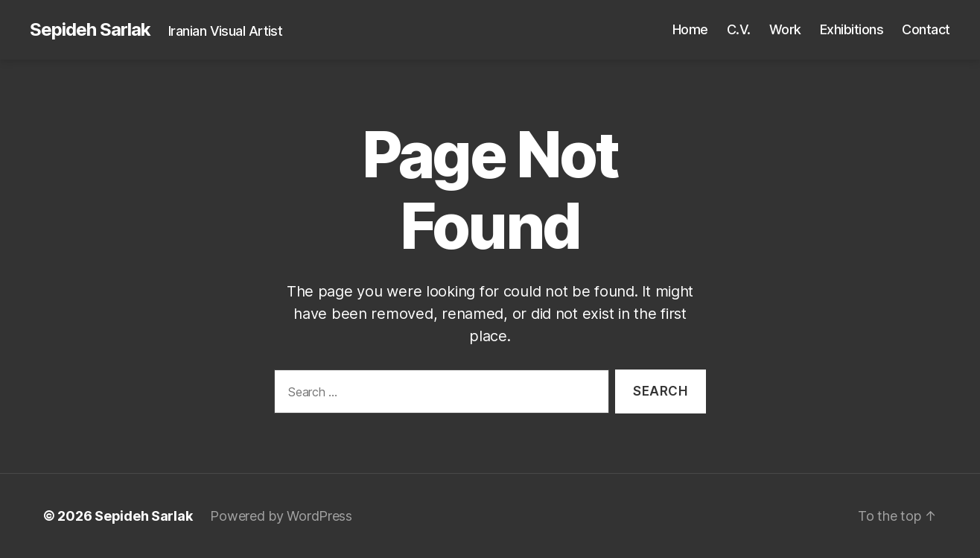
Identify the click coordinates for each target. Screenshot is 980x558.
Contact (926, 29)
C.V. (739, 29)
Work (785, 29)
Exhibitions (852, 29)
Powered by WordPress (281, 516)
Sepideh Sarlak (90, 30)
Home (690, 29)
